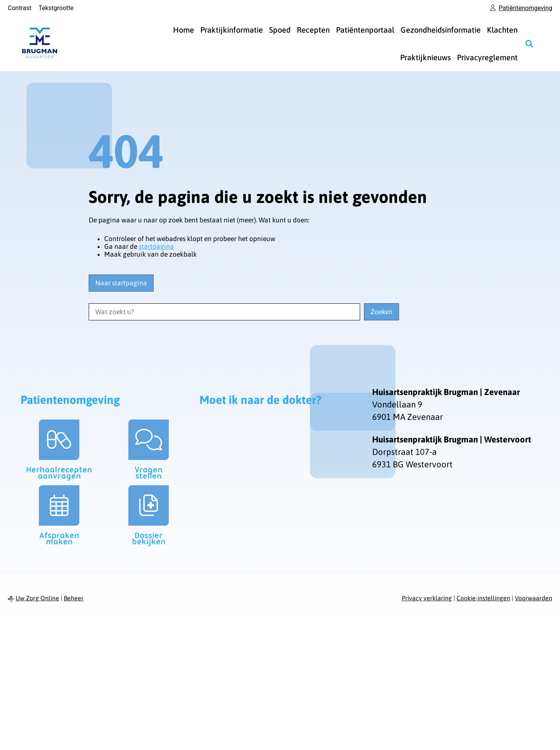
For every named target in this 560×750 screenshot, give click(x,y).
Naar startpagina (121, 283)
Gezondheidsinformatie (441, 30)
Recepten (313, 30)
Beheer (74, 598)
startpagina (156, 247)
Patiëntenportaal (365, 30)
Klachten (502, 30)
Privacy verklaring (427, 598)
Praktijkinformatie (232, 30)
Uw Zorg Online (37, 598)
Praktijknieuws (425, 57)
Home (184, 30)
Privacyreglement (487, 57)
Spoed (280, 30)
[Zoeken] (529, 44)
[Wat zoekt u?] (224, 312)
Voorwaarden (534, 598)
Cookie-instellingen (483, 598)
